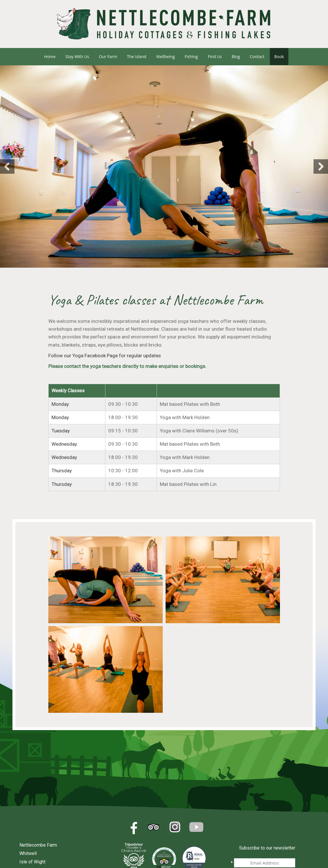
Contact (257, 57)
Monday (60, 404)
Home (50, 57)
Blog (236, 57)
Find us (215, 57)
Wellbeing (166, 57)
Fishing (191, 57)
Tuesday (61, 431)
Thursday (62, 471)
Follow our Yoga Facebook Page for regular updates (105, 356)
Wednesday (64, 444)
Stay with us (77, 57)
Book (279, 57)
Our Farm (108, 57)
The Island (137, 57)
